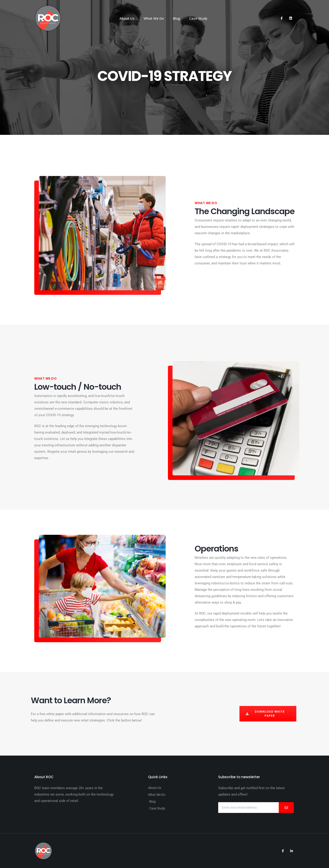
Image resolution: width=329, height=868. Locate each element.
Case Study (198, 18)
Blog (176, 18)
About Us (127, 18)
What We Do (154, 18)
